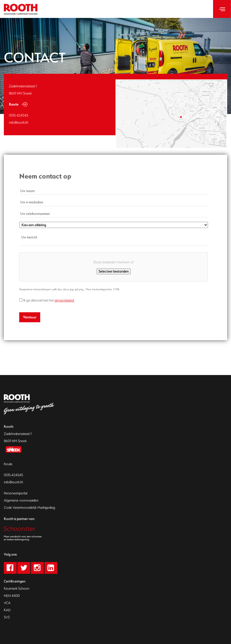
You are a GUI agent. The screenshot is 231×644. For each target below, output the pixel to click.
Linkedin (56, 568)
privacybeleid (64, 300)
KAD (7, 610)
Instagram (42, 568)
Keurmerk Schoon (17, 589)
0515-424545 (13, 475)
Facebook (15, 568)
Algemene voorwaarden (21, 500)
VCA (7, 603)
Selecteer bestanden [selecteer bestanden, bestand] (114, 271)
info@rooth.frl (13, 482)
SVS (7, 617)
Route (14, 104)
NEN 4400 (12, 596)
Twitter (29, 568)
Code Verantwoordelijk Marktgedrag (29, 508)
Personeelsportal (16, 493)
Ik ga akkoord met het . (49, 300)
